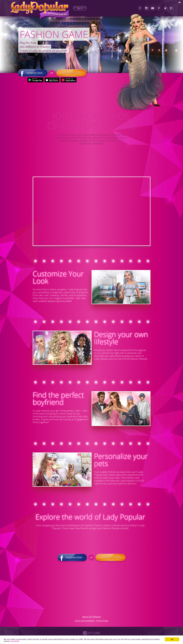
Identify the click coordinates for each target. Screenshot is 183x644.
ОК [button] (172, 639)
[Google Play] (35, 81)
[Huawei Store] (69, 81)
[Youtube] (153, 8)
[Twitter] (165, 8)
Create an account (71, 74)
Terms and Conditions (85, 622)
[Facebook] (140, 8)
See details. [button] (37, 641)
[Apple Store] (52, 81)
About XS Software (92, 618)
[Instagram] (146, 8)
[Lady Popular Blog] (172, 8)
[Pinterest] (159, 8)
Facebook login (33, 74)
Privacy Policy (102, 622)
